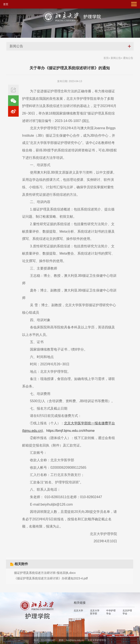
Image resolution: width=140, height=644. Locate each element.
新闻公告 (116, 58)
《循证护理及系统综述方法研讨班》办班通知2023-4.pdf (51, 578)
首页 (6, 4)
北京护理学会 (127, 612)
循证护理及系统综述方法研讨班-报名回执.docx (45, 573)
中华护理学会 (111, 612)
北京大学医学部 (95, 612)
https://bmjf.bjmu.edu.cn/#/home (71, 431)
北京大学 (78, 611)
